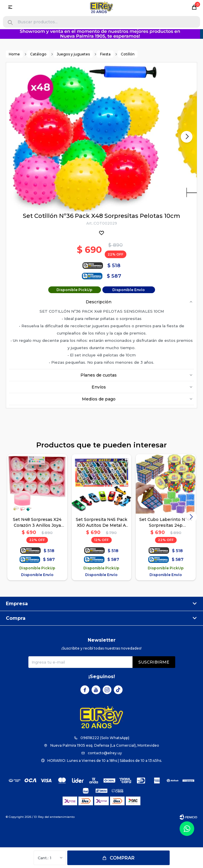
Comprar (122, 858)
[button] (10, 23)
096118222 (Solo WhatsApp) (105, 738)
